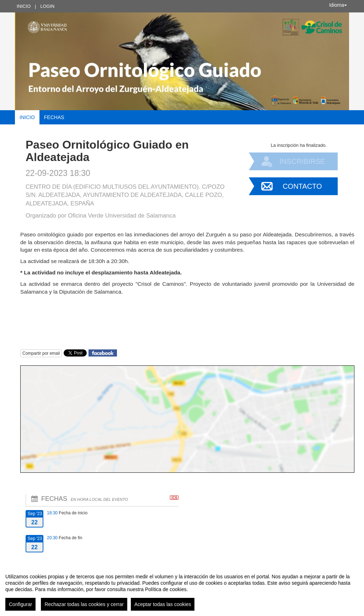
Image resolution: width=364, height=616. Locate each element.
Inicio (24, 6)
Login (47, 6)
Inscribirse (302, 161)
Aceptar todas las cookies (163, 604)
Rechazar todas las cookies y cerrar (84, 604)
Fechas (54, 117)
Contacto (302, 186)
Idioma (338, 5)
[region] (182, 589)
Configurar (20, 604)
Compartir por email (41, 353)
